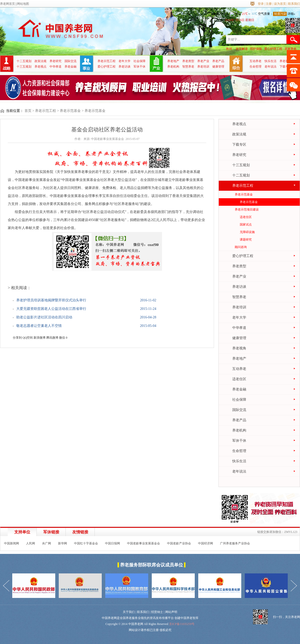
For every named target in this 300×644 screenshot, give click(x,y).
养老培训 (203, 67)
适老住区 (246, 217)
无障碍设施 (247, 232)
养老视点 (40, 67)
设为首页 (280, 4)
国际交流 (70, 61)
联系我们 (294, 4)
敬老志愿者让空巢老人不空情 (39, 326)
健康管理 (218, 67)
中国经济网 (205, 543)
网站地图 (23, 4)
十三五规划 (24, 67)
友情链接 (80, 532)
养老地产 (173, 61)
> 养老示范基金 (69, 111)
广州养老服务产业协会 (235, 543)
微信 (62, 338)
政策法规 (40, 61)
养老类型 (188, 61)
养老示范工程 (106, 61)
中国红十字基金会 (86, 543)
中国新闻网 (11, 543)
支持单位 (22, 532)
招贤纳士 (157, 612)
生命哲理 (255, 67)
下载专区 (285, 67)
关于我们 (129, 612)
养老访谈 (124, 67)
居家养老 (290, 49)
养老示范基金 (244, 194)
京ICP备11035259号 (182, 624)
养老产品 (218, 61)
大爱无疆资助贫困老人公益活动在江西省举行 (51, 309)
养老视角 (285, 61)
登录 (261, 4)
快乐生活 (270, 61)
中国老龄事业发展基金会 (143, 543)
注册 (269, 4)
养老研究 (55, 61)
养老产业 (203, 61)
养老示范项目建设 (247, 209)
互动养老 (255, 61)
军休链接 (51, 532)
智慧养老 (188, 67)
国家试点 (246, 225)
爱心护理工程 (273, 49)
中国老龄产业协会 (179, 543)
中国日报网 (112, 543)
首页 (28, 111)
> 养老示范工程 (44, 111)
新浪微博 (39, 338)
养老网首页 (7, 4)
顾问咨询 (241, 247)
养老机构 (173, 67)
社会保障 (139, 61)
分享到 (17, 338)
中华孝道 (55, 67)
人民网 (30, 543)
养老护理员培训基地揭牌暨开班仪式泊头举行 (51, 300)
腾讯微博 (52, 338)
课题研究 (246, 240)
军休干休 (139, 67)
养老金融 (70, 67)
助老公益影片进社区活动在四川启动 (44, 317)
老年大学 (124, 61)
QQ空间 (28, 338)
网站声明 (171, 612)
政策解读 (242, 49)
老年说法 (270, 67)
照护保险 (256, 49)
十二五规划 (24, 61)
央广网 (46, 543)
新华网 (62, 543)
